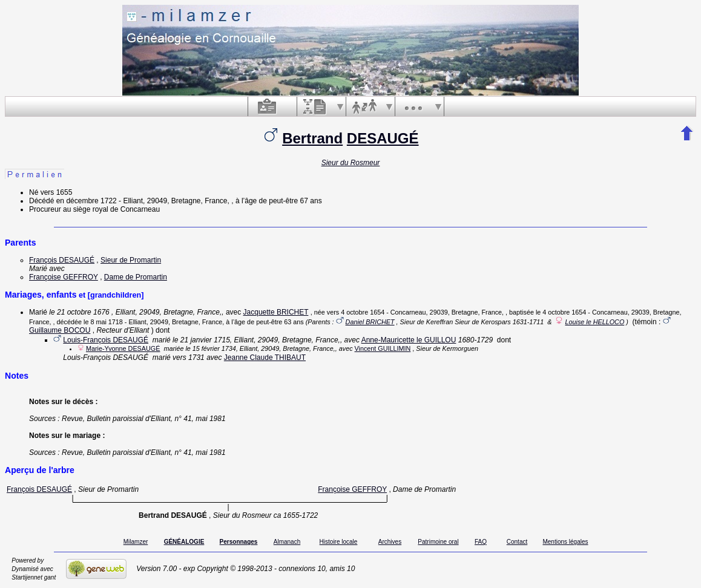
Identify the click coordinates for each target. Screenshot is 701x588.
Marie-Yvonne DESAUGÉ (123, 348)
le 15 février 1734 (210, 348)
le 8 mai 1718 (103, 322)
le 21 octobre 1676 (79, 312)
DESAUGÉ (383, 138)
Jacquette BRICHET (276, 312)
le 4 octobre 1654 (561, 312)
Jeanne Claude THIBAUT (265, 358)
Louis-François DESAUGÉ (106, 340)
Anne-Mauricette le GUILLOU (409, 340)
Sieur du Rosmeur (351, 163)
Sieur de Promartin (131, 260)
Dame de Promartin (136, 277)
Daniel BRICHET (370, 322)
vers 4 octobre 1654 (356, 312)
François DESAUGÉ (62, 260)
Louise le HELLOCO (594, 322)
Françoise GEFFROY (64, 277)
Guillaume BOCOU (60, 330)
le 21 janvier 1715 (201, 340)
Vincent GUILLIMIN (383, 348)
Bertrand (312, 138)
